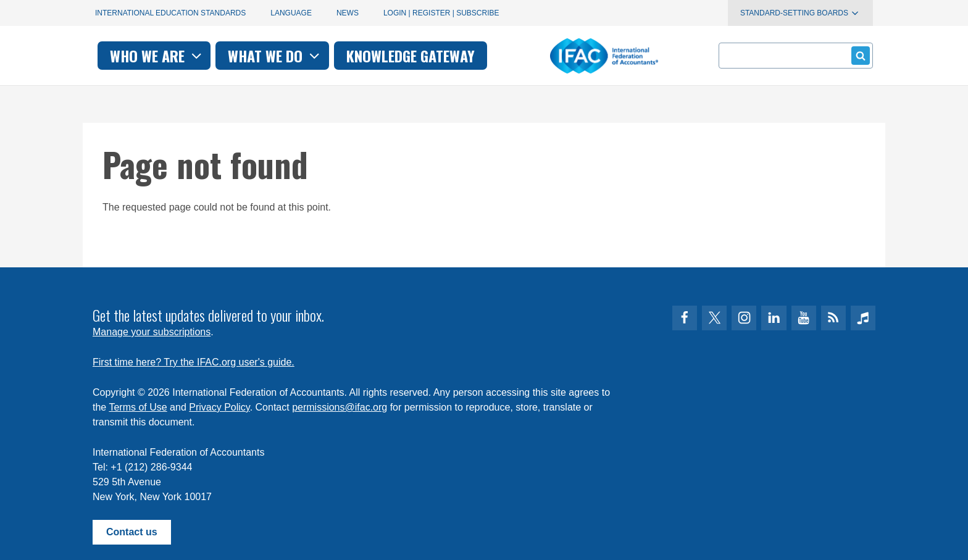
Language (291, 13)
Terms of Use (138, 407)
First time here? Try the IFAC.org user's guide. (194, 362)
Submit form (858, 55)
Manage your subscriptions (152, 332)
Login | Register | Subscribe (441, 13)
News (348, 13)
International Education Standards (170, 13)
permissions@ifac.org (340, 407)
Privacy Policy (219, 407)
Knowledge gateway (579, 56)
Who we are (326, 56)
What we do (444, 56)
